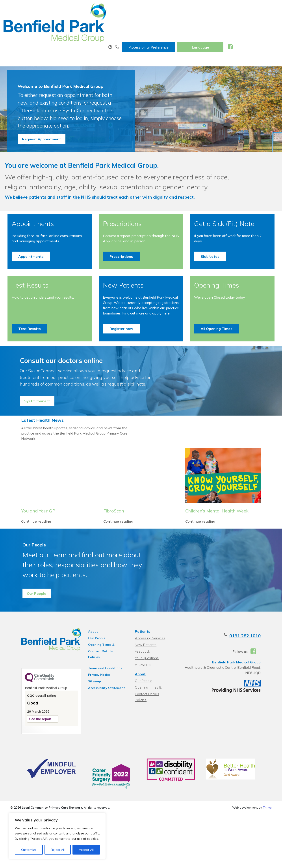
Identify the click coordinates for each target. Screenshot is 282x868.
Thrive (267, 861)
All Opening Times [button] (215, 353)
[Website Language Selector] (246, 8)
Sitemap (90, 729)
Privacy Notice (94, 723)
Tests (179, 22)
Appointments (104, 22)
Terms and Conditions (100, 716)
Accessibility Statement (102, 736)
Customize (29, 850)
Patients (142, 679)
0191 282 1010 (256, 684)
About (64, 22)
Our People (92, 686)
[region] (57, 836)
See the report (29, 769)
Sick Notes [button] (209, 276)
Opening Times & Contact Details (103, 693)
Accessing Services (150, 686)
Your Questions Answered (155, 706)
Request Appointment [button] (42, 135)
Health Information (76, 37)
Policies (89, 705)
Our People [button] (31, 641)
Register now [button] (122, 353)
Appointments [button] (34, 276)
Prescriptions (147, 22)
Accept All (86, 850)
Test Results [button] (32, 353)
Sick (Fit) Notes (214, 22)
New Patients (255, 22)
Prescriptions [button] (122, 276)
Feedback (142, 699)
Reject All (58, 850)
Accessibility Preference (195, 8)
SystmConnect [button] (34, 435)
